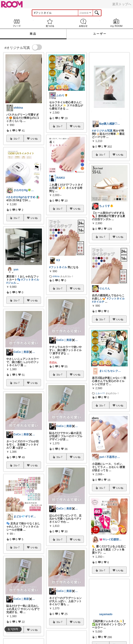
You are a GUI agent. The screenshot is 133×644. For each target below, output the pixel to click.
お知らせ (83, 23)
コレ (17, 139)
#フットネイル (30, 280)
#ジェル (11, 283)
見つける (50, 23)
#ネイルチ (98, 302)
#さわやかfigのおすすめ (21, 197)
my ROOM (117, 23)
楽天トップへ (122, 4)
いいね (34, 139)
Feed (17, 23)
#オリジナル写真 (102, 131)
